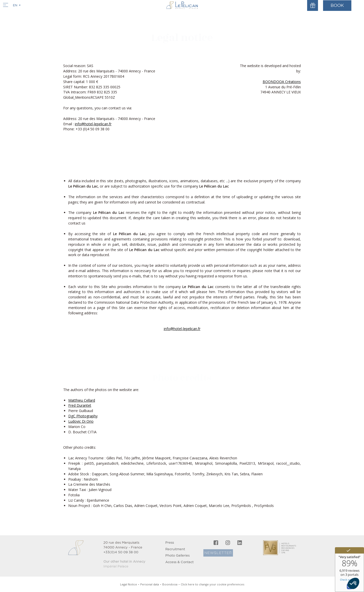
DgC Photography (83, 416)
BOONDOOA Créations (282, 82)
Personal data (150, 584)
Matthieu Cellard (82, 400)
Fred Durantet (80, 405)
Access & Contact (179, 562)
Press (170, 543)
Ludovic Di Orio (81, 421)
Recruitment (175, 549)
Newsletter (209, 553)
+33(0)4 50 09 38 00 (121, 552)
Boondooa (170, 584)
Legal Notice (129, 584)
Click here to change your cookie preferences (212, 584)
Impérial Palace (116, 566)
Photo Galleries (177, 555)
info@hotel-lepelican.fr (93, 124)
